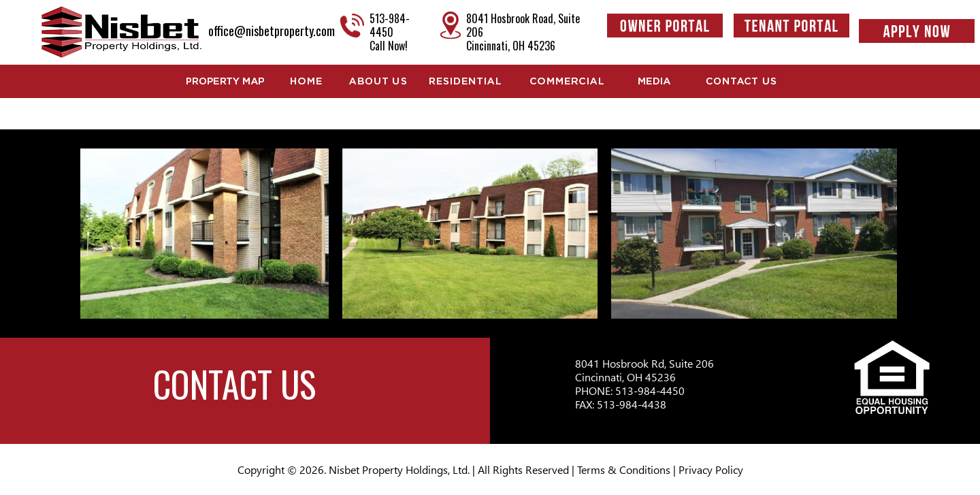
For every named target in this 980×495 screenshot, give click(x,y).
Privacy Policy (711, 469)
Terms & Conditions (624, 469)
